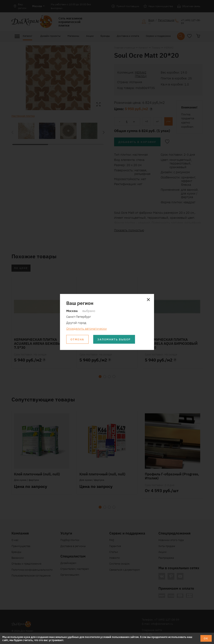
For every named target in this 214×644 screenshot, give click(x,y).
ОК (206, 638)
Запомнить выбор (114, 339)
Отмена (78, 339)
